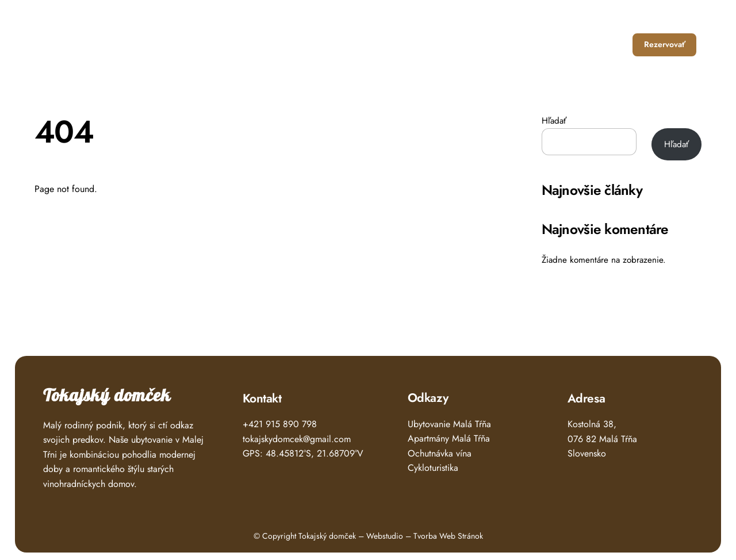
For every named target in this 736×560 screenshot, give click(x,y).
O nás (564, 45)
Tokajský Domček (91, 41)
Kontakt (607, 45)
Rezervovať (665, 44)
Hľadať (554, 121)
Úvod (414, 45)
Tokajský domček (107, 396)
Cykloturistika (433, 468)
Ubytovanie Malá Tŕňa (449, 424)
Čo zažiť (518, 45)
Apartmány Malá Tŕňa (449, 438)
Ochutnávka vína (440, 453)
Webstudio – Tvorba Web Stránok (425, 536)
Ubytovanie (463, 45)
